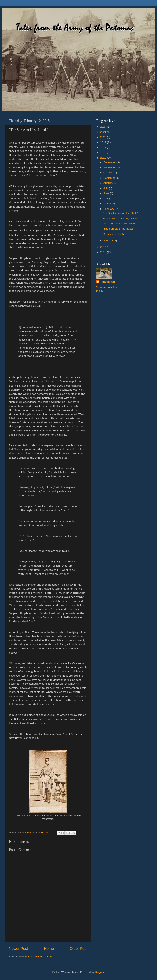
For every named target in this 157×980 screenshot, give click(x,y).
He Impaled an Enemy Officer (120, 218)
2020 (104, 137)
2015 (104, 158)
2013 (104, 252)
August (108, 183)
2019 (104, 142)
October (109, 173)
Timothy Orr (108, 282)
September (110, 178)
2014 (104, 247)
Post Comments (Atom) (39, 957)
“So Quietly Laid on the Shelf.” (120, 213)
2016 (104, 152)
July (106, 188)
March (107, 204)
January (109, 240)
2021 (104, 132)
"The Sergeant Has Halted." (119, 229)
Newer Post (18, 948)
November (110, 167)
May (106, 198)
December (110, 162)
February (109, 209)
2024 (104, 127)
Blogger (99, 972)
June (107, 193)
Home (49, 948)
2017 (104, 147)
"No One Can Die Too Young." (120, 224)
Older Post (79, 948)
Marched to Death (113, 234)
